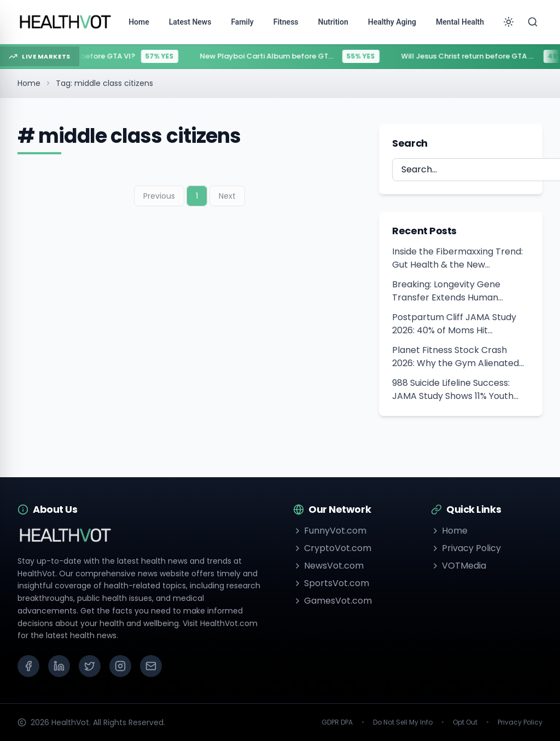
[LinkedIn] (59, 666)
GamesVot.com (332, 601)
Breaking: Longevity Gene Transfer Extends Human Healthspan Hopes (446, 291)
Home (29, 83)
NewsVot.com (328, 566)
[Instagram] (120, 666)
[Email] (151, 666)
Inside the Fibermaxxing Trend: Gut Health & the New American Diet (457, 258)
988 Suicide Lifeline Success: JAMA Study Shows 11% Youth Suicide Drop (453, 390)
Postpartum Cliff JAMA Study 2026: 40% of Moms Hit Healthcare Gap (454, 324)
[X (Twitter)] (90, 666)
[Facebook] (28, 666)
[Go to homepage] (66, 22)
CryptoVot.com (332, 548)
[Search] (533, 22)
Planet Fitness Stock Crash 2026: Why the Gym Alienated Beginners (456, 357)
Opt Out (465, 722)
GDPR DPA (337, 722)
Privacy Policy (466, 548)
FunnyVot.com (330, 531)
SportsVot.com (331, 583)
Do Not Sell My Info (403, 722)
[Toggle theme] (509, 22)
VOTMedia (459, 566)
